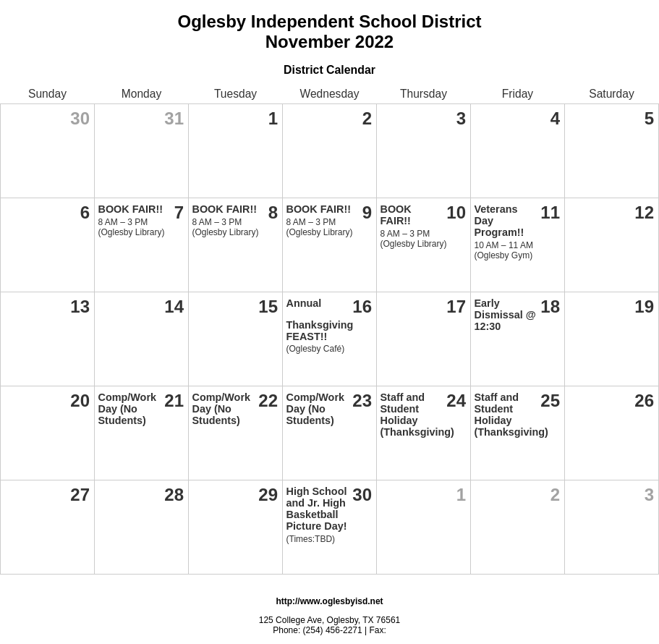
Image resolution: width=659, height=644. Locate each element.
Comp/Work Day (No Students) (127, 409)
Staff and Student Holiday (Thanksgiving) (417, 415)
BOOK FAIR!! (131, 209)
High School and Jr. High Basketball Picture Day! (317, 509)
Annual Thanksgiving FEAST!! (320, 320)
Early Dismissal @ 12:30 (505, 315)
